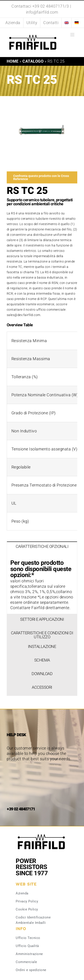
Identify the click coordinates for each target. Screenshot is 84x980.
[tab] (42, 548)
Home (13, 61)
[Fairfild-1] (41, 834)
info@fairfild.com (42, 12)
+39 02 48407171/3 (51, 6)
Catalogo (33, 61)
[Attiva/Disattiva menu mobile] (73, 35)
